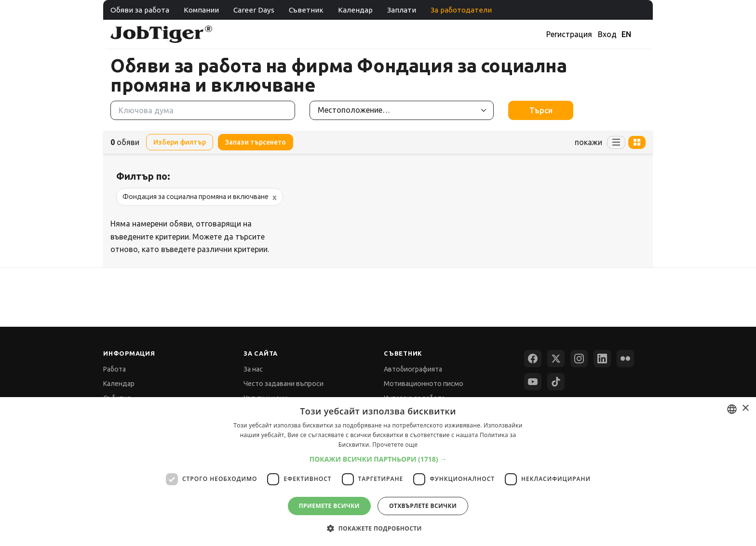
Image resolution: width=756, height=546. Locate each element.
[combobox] (732, 409)
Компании (201, 10)
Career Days (254, 10)
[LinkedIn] (602, 359)
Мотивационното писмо (424, 384)
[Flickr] (625, 359)
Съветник (306, 10)
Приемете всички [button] (329, 506)
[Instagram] (579, 359)
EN (626, 34)
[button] (378, 459)
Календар (355, 10)
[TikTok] (556, 382)
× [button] (745, 408)
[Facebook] (533, 359)
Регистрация (569, 34)
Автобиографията (413, 369)
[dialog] (378, 472)
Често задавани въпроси (283, 384)
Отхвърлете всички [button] (423, 506)
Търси (541, 110)
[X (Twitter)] (556, 359)
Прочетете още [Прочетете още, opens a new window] (395, 445)
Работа (115, 369)
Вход (607, 34)
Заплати (402, 10)
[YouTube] (533, 382)
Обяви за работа (140, 10)
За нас (253, 369)
